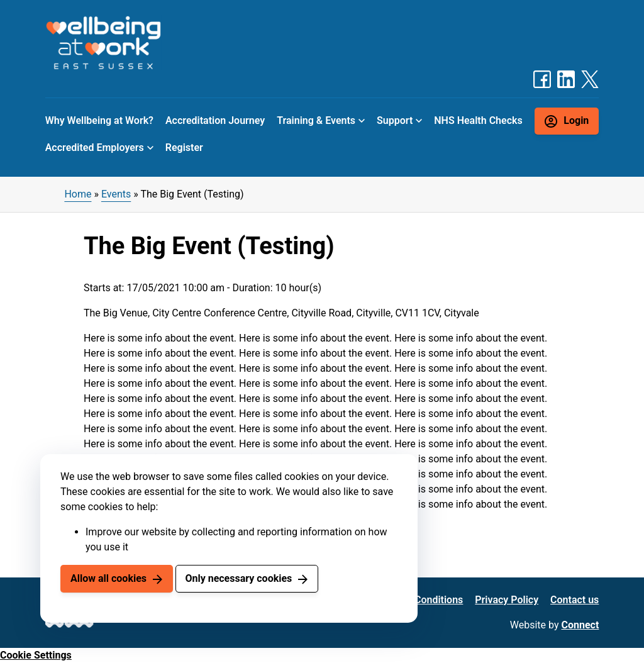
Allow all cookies (108, 578)
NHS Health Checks (478, 120)
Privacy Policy (507, 600)
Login (576, 120)
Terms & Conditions (419, 600)
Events (116, 194)
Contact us (575, 600)
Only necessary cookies (238, 578)
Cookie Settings (36, 655)
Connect (580, 625)
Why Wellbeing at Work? (99, 120)
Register (184, 148)
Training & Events (316, 120)
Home (78, 194)
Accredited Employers (95, 148)
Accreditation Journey (215, 120)
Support (395, 120)
